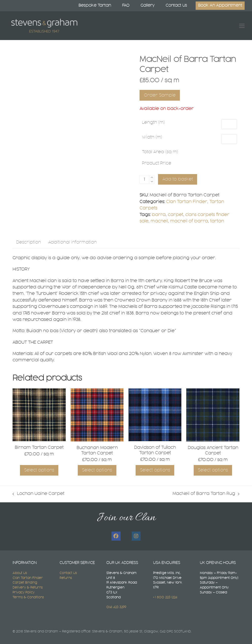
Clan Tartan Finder (187, 202)
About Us (20, 573)
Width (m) (152, 137)
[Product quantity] (144, 179)
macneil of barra (189, 221)
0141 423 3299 (116, 607)
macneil (159, 221)
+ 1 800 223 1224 (165, 597)
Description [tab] (29, 242)
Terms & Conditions (28, 597)
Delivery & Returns (28, 588)
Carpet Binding (25, 583)
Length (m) (153, 123)
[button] (242, 26)
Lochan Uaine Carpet (38, 494)
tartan (217, 221)
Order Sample (160, 95)
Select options (39, 470)
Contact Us (68, 573)
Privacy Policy (24, 592)
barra (159, 215)
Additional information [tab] (72, 242)
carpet (175, 215)
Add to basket (178, 179)
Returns (66, 578)
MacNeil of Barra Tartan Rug (206, 494)
